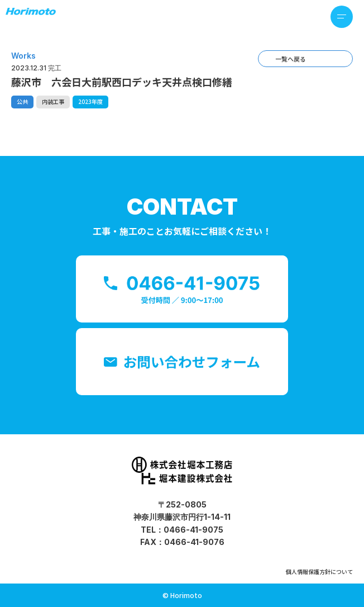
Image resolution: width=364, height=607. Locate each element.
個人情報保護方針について (319, 572)
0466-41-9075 (193, 530)
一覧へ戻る (291, 59)
